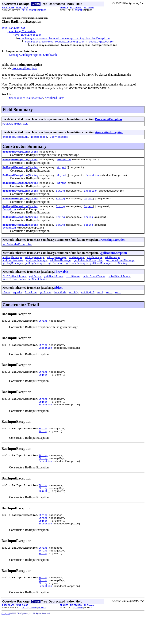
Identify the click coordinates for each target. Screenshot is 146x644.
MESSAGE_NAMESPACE (15, 125)
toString (121, 274)
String (34, 154)
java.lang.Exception (27, 35)
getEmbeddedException (88, 270)
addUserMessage (13, 270)
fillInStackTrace (14, 288)
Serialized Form (54, 98)
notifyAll (88, 305)
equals (17, 305)
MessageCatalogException (25, 55)
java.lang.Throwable (21, 32)
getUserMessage (77, 274)
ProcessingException (24, 69)
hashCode (60, 305)
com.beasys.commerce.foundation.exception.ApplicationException (64, 39)
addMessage (77, 267)
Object (62, 171)
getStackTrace (54, 288)
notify (74, 305)
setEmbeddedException (17, 253)
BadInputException (15, 154)
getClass (45, 305)
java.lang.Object (13, 28)
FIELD (24, 10)
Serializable (50, 55)
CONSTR (33, 10)
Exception (64, 162)
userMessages (59, 138)
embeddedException (15, 138)
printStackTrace (94, 288)
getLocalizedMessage (120, 270)
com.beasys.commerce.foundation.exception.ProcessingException (70, 42)
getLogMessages (35, 274)
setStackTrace (37, 291)
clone (6, 305)
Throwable (61, 282)
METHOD (42, 10)
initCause (73, 288)
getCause (35, 288)
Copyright (6, 641)
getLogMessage (12, 274)
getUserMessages (101, 274)
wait (100, 305)
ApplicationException (109, 133)
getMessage (56, 274)
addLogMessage (12, 267)
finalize (31, 305)
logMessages (39, 138)
